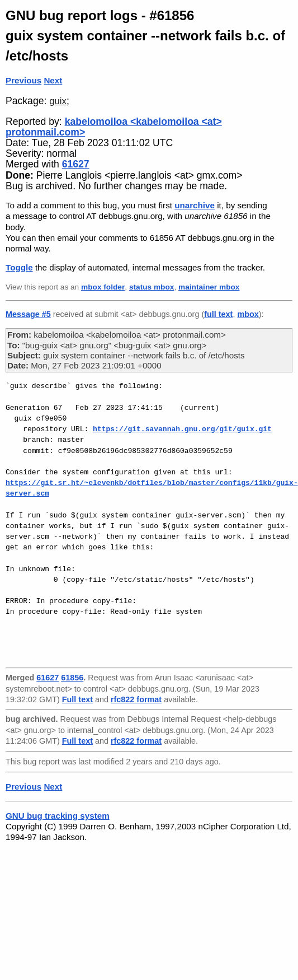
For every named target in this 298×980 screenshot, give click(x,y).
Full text (77, 699)
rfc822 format (136, 699)
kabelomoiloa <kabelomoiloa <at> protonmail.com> (114, 127)
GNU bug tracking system (58, 816)
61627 (76, 164)
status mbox (152, 287)
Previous (23, 80)
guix (58, 101)
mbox (248, 314)
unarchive (195, 205)
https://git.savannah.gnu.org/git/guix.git (182, 429)
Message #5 (28, 314)
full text (218, 314)
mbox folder (103, 287)
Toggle (19, 267)
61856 (72, 678)
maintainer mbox (209, 287)
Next (53, 80)
